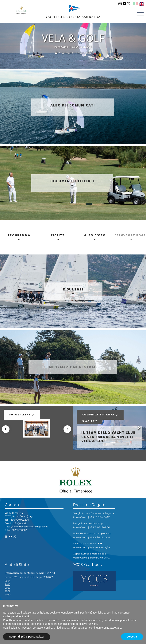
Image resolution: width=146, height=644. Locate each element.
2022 (8, 588)
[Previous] (6, 429)
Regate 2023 (84, 53)
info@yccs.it (20, 523)
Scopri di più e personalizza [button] (27, 637)
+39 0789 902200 (19, 520)
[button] (141, 606)
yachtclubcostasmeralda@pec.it (29, 527)
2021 (7, 591)
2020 (8, 595)
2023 (8, 584)
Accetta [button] (132, 637)
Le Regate (67, 53)
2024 (8, 581)
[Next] (67, 429)
